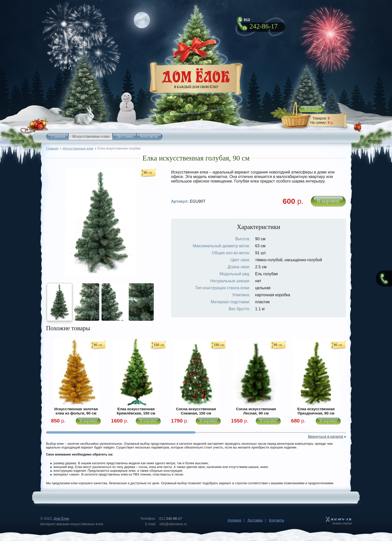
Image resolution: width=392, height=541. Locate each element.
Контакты (149, 136)
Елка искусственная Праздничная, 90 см (316, 411)
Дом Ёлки (61, 518)
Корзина (311, 109)
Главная (58, 136)
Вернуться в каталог (326, 436)
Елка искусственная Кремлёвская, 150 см (136, 411)
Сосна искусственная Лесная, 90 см (256, 411)
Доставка (125, 136)
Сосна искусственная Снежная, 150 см (196, 411)
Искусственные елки (91, 136)
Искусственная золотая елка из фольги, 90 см (76, 411)
